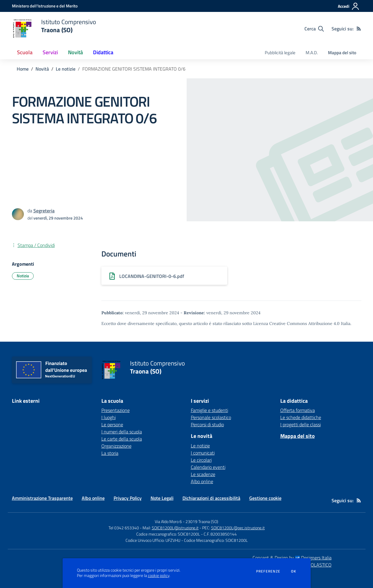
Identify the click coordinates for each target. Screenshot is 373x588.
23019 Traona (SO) (202, 521)
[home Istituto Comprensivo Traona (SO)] (54, 29)
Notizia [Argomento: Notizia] (23, 276)
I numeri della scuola (122, 432)
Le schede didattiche (301, 417)
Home (23, 69)
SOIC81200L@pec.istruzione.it (238, 528)
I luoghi (109, 417)
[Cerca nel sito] (314, 29)
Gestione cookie (265, 498)
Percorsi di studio (207, 424)
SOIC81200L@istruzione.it (175, 528)
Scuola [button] (25, 52)
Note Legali (162, 498)
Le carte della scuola (122, 439)
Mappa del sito (342, 53)
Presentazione (116, 410)
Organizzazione (116, 446)
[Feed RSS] (359, 29)
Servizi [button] (50, 52)
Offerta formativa (298, 410)
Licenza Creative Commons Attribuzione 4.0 (296, 323)
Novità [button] (75, 52)
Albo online (202, 481)
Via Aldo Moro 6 (168, 521)
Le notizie (66, 69)
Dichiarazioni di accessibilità (211, 498)
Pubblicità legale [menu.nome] (280, 53)
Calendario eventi (208, 467)
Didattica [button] (103, 52)
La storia (110, 453)
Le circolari (201, 460)
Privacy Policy (128, 498)
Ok (294, 571)
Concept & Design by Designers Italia (292, 558)
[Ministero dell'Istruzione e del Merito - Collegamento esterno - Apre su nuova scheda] (45, 6)
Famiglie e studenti (209, 410)
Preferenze (268, 571)
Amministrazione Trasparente (42, 498)
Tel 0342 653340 (124, 528)
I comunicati (203, 453)
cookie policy (159, 575)
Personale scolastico (211, 417)
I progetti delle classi (301, 424)
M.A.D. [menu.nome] (312, 53)
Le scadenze (203, 474)
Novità (42, 69)
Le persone (112, 424)
